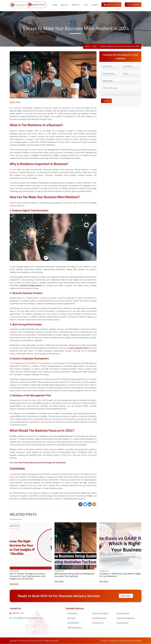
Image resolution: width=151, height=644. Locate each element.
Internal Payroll (73, 623)
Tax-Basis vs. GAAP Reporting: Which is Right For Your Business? (120, 575)
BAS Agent (72, 618)
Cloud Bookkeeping (99, 618)
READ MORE (15, 584)
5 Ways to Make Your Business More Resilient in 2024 (118, 46)
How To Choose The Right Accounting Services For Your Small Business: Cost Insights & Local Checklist (28, 576)
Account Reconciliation (101, 613)
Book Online (126, 596)
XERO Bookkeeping (75, 627)
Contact (95, 6)
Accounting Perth (124, 613)
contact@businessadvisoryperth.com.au (27, 618)
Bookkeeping (73, 613)
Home (51, 6)
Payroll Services (98, 623)
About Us (60, 6)
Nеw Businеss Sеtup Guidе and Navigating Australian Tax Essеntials (74, 575)
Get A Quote (133, 6)
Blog (85, 6)
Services (73, 5)
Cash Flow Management (126, 618)
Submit (106, 101)
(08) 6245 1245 (112, 6)
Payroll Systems (123, 623)
